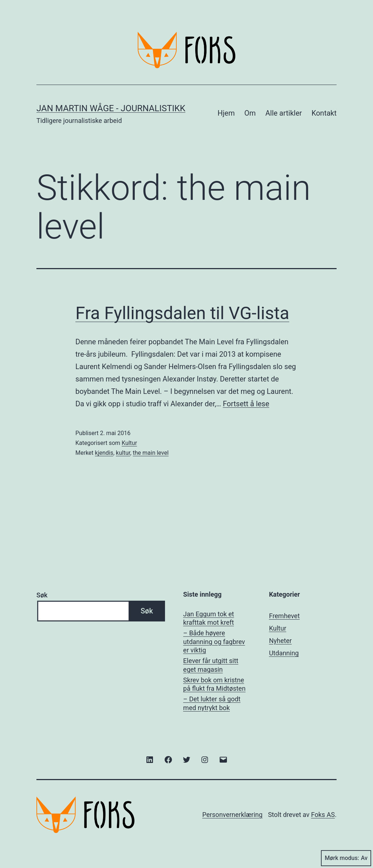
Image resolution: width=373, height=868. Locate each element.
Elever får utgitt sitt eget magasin (211, 665)
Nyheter (280, 641)
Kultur (129, 443)
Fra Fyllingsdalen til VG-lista (182, 313)
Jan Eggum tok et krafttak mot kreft (209, 618)
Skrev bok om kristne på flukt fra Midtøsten (214, 684)
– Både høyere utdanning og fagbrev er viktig (214, 642)
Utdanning (284, 653)
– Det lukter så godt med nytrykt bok (212, 703)
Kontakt (324, 113)
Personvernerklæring (232, 815)
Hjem (226, 113)
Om (250, 113)
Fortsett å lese (246, 404)
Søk (42, 595)
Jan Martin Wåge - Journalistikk (111, 108)
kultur (123, 453)
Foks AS (323, 815)
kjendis (104, 453)
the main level (151, 453)
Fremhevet (284, 616)
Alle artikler (284, 113)
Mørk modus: (346, 858)
